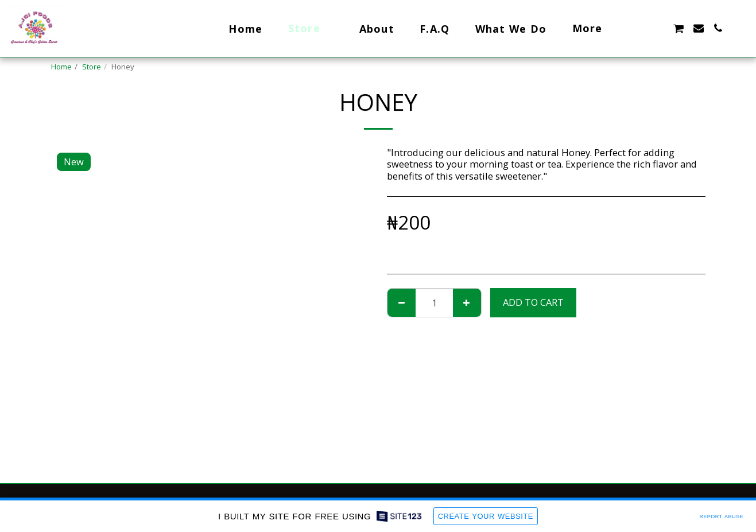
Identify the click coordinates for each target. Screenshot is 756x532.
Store (92, 67)
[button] (639, 28)
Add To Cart (533, 302)
